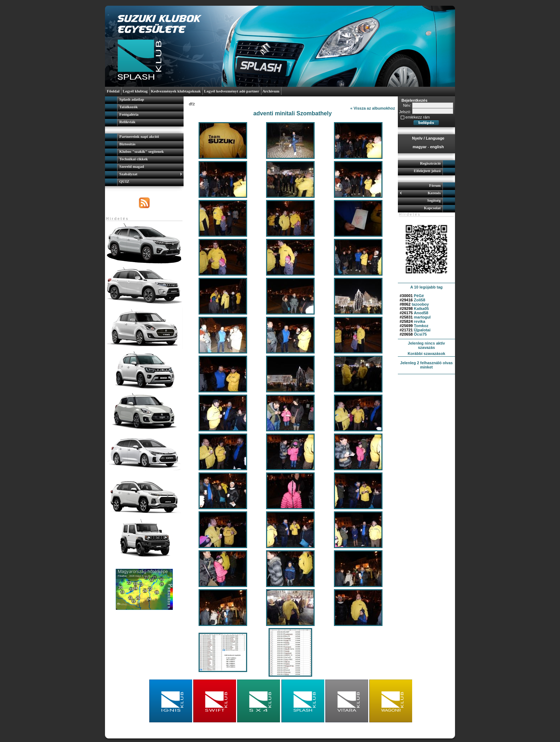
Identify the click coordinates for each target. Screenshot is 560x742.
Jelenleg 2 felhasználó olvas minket (426, 365)
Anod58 (421, 313)
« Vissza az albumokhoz (373, 108)
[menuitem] (144, 100)
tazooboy (420, 304)
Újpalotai (422, 330)
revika (420, 321)
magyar (419, 147)
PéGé (419, 296)
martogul (422, 317)
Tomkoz (421, 326)
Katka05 (421, 309)
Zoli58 (420, 300)
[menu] (144, 111)
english (437, 147)
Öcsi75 (420, 334)
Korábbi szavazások (426, 354)
